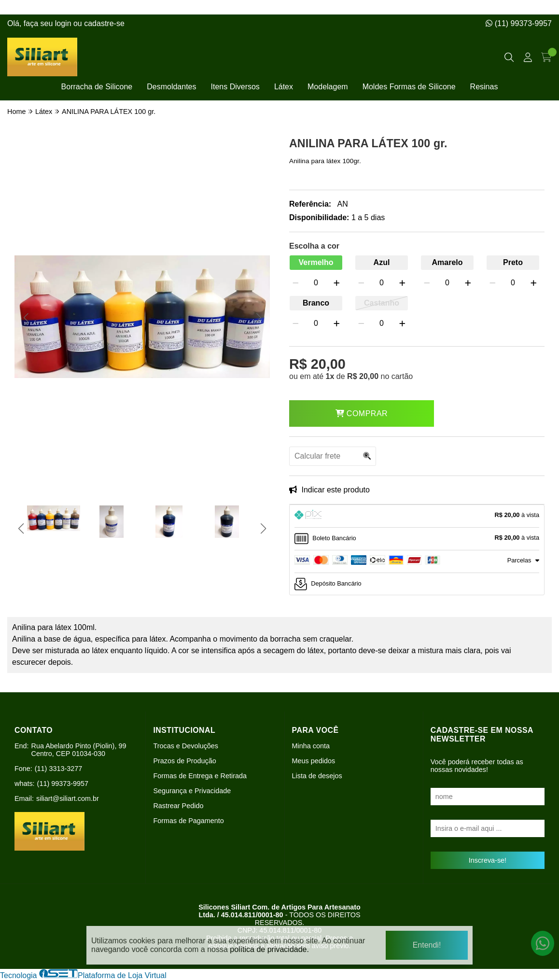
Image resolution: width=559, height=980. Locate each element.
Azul (382, 262)
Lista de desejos (317, 776)
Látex (284, 87)
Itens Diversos (235, 87)
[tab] (417, 516)
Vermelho (316, 262)
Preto (513, 262)
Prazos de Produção (184, 761)
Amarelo (447, 262)
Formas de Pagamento (188, 821)
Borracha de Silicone (97, 87)
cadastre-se (104, 23)
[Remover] (296, 283)
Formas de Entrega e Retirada (200, 776)
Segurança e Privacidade (192, 791)
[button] (26, 318)
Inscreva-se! (488, 860)
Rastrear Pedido (178, 806)
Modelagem (328, 87)
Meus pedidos (314, 761)
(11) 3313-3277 (58, 769)
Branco (316, 303)
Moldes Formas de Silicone (409, 87)
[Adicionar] (337, 283)
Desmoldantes (171, 87)
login (64, 23)
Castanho (382, 303)
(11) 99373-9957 (519, 23)
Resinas (484, 87)
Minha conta (311, 746)
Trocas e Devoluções (186, 746)
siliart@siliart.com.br (68, 798)
